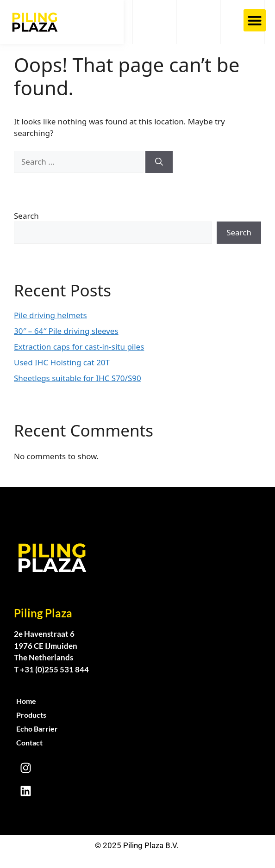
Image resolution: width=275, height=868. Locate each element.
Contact (29, 742)
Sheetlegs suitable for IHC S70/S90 (78, 378)
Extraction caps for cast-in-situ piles (79, 347)
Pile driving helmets (50, 315)
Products (31, 715)
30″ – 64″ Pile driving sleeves (66, 331)
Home (26, 701)
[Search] (159, 162)
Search (26, 216)
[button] (255, 20)
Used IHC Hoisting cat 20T (62, 362)
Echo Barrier (37, 729)
